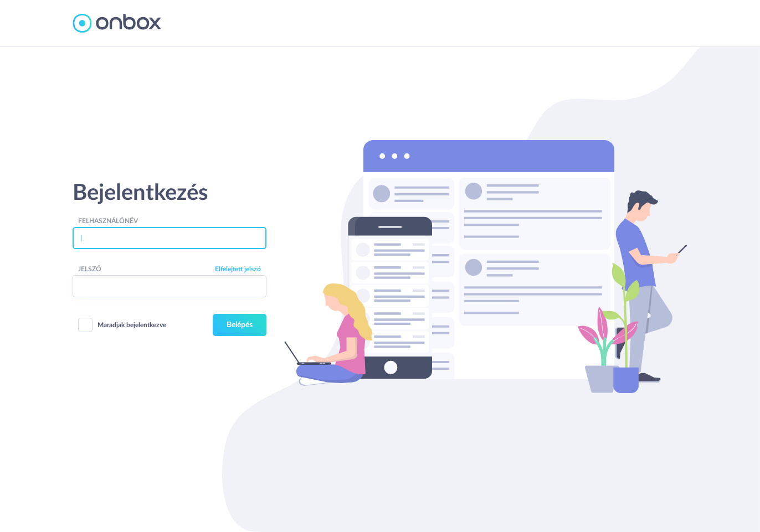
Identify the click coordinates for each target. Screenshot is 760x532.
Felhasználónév (108, 221)
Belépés (240, 325)
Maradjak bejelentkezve (122, 325)
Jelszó (90, 269)
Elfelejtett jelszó (238, 269)
